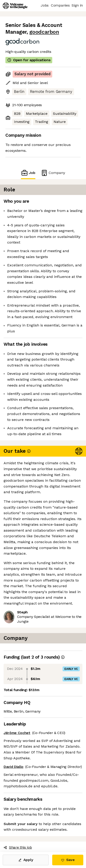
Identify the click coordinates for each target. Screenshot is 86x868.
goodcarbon (44, 32)
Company (53, 173)
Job (28, 173)
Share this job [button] (18, 847)
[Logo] (15, 6)
